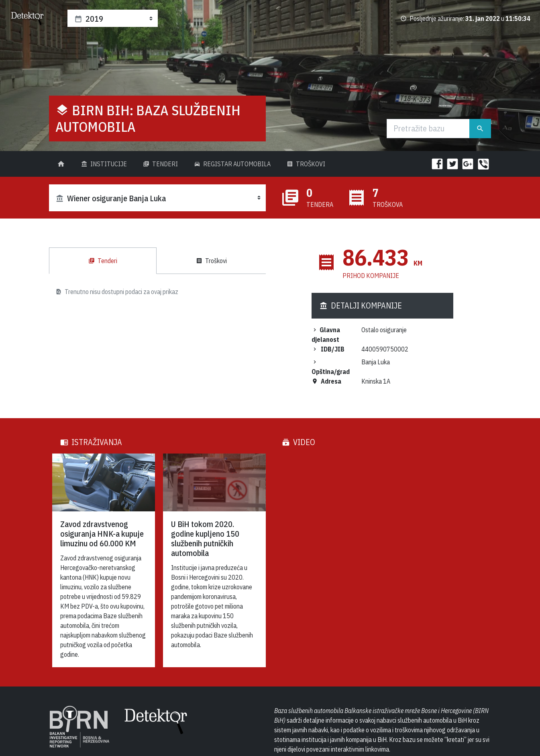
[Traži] (428, 129)
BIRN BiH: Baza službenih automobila (148, 118)
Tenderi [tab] (103, 261)
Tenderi (160, 164)
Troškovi (306, 164)
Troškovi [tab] (211, 261)
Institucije (104, 164)
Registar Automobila (232, 164)
